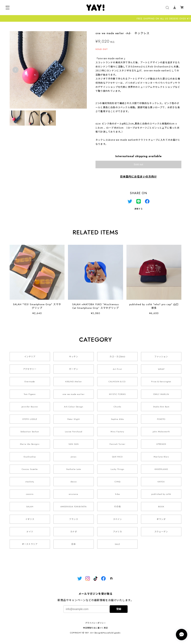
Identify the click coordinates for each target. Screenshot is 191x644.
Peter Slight (74, 419)
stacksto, (30, 482)
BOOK (161, 507)
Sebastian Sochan (30, 432)
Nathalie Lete (74, 469)
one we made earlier (74, 394)
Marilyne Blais (161, 457)
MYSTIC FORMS (117, 394)
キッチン (74, 357)
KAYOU (161, 482)
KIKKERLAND (161, 469)
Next (81, 70)
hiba (117, 494)
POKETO (161, 419)
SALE (117, 544)
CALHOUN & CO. (117, 381)
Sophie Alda (117, 419)
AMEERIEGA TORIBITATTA (74, 507)
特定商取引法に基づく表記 (95, 628)
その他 (117, 507)
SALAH (30, 507)
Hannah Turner (117, 444)
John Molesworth (161, 432)
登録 (119, 609)
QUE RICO (117, 457)
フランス (74, 519)
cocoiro (30, 494)
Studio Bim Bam (161, 407)
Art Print (117, 369)
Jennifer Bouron (30, 407)
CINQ (117, 482)
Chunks (117, 407)
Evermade (30, 381)
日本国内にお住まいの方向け (138, 177)
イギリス (30, 519)
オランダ (161, 519)
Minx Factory (117, 432)
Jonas (74, 457)
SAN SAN (74, 444)
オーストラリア (30, 544)
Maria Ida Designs (30, 444)
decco (74, 482)
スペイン (117, 519)
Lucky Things (117, 469)
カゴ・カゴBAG (117, 357)
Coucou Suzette (30, 469)
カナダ (74, 532)
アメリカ (117, 532)
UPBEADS (161, 444)
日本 (74, 544)
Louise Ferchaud (74, 432)
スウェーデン (161, 532)
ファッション (161, 357)
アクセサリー (30, 369)
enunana (74, 494)
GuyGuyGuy (30, 457)
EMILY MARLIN (161, 394)
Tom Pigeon (30, 394)
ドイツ (30, 532)
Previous (15, 70)
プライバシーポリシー (95, 623)
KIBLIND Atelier (74, 381)
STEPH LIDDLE (30, 419)
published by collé (161, 494)
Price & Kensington (161, 381)
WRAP (161, 369)
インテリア (30, 357)
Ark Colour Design (74, 407)
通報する (139, 209)
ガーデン (74, 369)
